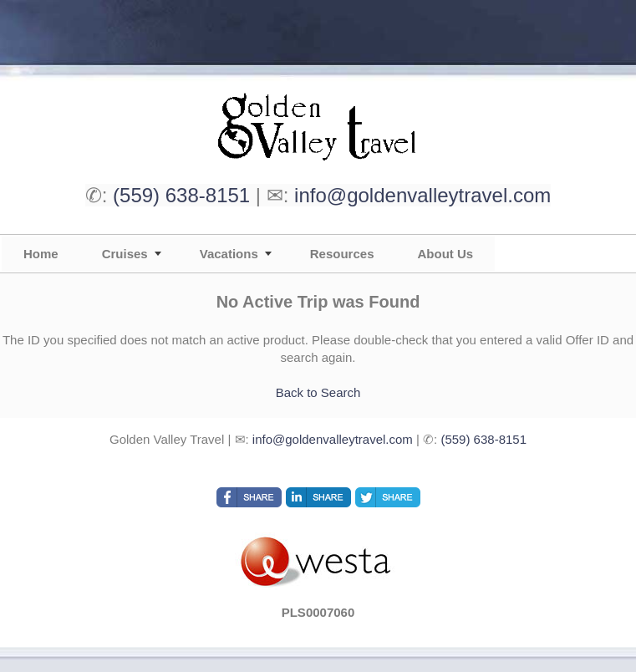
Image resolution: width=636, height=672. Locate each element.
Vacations (229, 254)
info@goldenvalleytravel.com (422, 195)
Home (41, 254)
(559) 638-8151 (181, 195)
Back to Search (318, 392)
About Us (445, 254)
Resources (342, 254)
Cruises (125, 254)
